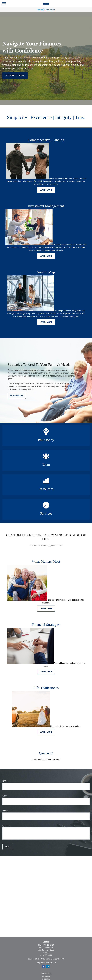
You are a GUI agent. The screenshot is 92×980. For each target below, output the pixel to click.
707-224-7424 (49, 945)
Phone (5, 811)
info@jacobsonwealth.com (46, 963)
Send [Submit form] (8, 847)
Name (5, 781)
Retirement (46, 976)
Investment (46, 979)
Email (5, 796)
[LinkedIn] (48, 967)
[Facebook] (44, 967)
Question (6, 826)
